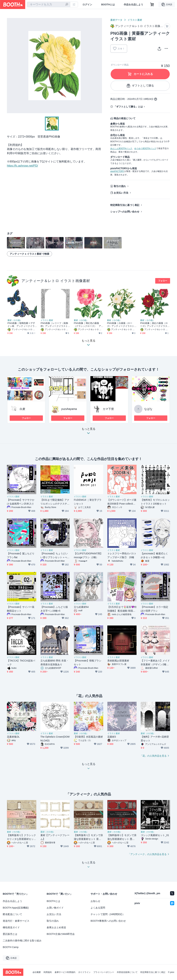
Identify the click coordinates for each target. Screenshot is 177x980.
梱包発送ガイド (11, 927)
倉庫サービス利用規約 (65, 972)
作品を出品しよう (133, 4)
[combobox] (49, 4)
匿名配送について (12, 914)
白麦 (22, 409)
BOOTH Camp (11, 947)
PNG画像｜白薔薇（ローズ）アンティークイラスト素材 (121, 325)
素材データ (116, 20)
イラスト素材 (135, 20)
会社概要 (37, 972)
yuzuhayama (69, 409)
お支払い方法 (121, 193)
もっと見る (88, 432)
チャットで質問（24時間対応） (108, 914)
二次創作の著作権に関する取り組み (22, 941)
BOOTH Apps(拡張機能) (16, 908)
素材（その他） (15, 320)
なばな (148, 409)
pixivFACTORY (117, 171)
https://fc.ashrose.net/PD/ (22, 166)
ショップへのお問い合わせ (125, 212)
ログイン (87, 4)
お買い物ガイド (55, 908)
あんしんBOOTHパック (121, 148)
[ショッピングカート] (152, 4)
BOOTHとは (108, 4)
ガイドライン (84, 972)
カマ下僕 (108, 409)
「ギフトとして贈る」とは (128, 107)
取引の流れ (120, 186)
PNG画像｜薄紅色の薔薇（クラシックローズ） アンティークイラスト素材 (87, 325)
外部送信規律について (127, 972)
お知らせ (95, 901)
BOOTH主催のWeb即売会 (61, 934)
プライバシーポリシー (104, 972)
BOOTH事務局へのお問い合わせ (108, 921)
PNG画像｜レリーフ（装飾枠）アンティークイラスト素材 (54, 325)
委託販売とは (10, 934)
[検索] (67, 5)
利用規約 (48, 972)
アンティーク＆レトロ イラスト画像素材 (56, 281)
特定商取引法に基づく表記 (125, 205)
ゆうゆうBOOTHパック (145, 148)
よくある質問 (98, 908)
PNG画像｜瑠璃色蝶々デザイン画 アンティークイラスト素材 (21, 325)
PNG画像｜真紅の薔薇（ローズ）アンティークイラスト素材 (154, 325)
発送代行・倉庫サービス (16, 921)
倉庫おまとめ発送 (56, 927)
